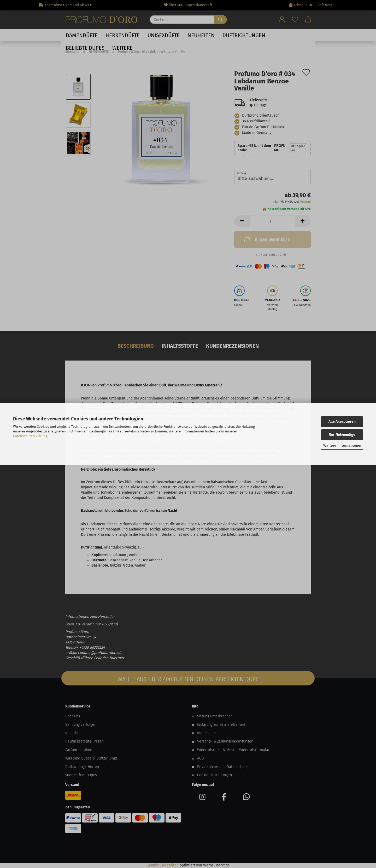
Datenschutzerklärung (30, 436)
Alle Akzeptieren (342, 422)
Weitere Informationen (342, 446)
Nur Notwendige (342, 435)
